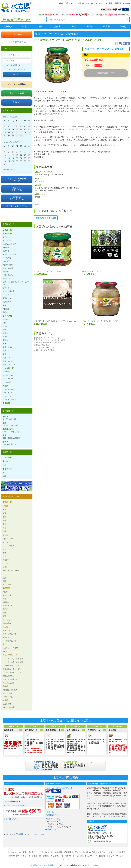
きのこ (5, 609)
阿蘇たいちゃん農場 (10, 648)
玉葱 (4, 599)
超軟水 (10, 418)
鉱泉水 (5, 333)
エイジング (7, 241)
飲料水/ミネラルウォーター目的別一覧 (93, 856)
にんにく (6, 627)
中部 (4, 517)
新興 (4, 581)
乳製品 (5, 686)
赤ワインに (7, 279)
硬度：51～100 (8, 351)
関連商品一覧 (39, 345)
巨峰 (4, 553)
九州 (4, 531)
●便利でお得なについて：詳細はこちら (24, 834)
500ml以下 (50, 347)
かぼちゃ (6, 602)
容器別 (5, 386)
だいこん (6, 620)
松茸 (4, 613)
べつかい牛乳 (8, 697)
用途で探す (38, 340)
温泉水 (5, 337)
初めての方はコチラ (68, 3)
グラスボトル (49, 350)
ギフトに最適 (56, 343)
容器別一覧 (38, 350)
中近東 (5, 461)
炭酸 (4, 323)
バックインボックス (10, 400)
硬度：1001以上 (9, 365)
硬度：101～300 (9, 358)
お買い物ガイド (83, 3)
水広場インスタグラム (17, 206)
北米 (4, 465)
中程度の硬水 (11, 430)
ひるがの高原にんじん (11, 666)
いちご (5, 556)
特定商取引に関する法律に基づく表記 (80, 852)
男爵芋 (5, 592)
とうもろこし (8, 606)
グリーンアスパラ (9, 634)
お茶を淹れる (8, 275)
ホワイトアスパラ (9, 637)
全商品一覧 (7, 230)
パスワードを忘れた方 (17, 69)
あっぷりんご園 (9, 683)
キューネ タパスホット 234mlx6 (48, 271)
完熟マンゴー (8, 539)
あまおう (6, 560)
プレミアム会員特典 (17, 84)
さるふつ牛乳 (8, 693)
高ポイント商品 (17, 93)
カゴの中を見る (17, 42)
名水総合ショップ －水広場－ (44, 865)
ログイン (17, 74)
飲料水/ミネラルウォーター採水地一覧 (59, 856)
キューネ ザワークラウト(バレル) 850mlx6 (100, 321)
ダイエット (7, 237)
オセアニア (7, 469)
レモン (5, 567)
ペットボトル (8, 389)
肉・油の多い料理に (59, 340)
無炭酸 (5, 319)
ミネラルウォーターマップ (17, 180)
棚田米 (5, 651)
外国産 (90, 26)
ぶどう (5, 542)
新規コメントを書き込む (46, 218)
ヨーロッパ (48, 338)
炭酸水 (57, 26)
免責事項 (122, 852)
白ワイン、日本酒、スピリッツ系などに (16, 283)
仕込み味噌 (7, 704)
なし (4, 574)
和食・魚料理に (9, 268)
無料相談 (58, 852)
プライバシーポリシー (107, 852)
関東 (4, 513)
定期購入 (8, 26)
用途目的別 (7, 234)
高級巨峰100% (8, 676)
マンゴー (6, 535)
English (127, 3)
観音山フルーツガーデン (12, 669)
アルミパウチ (8, 396)
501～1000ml (8, 375)
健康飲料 (6, 403)
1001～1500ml (8, 379)
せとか (5, 563)
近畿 (4, 520)
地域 (4, 305)
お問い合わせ (11, 852)
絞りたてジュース (10, 655)
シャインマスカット (10, 546)
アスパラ (6, 630)
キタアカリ (7, 595)
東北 (4, 510)
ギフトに (6, 288)
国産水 (5, 312)
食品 (47, 345)
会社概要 (118, 3)
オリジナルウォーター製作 (102, 3)
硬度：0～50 (7, 347)
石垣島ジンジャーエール (12, 672)
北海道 (5, 506)
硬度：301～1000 (9, 361)
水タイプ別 (7, 316)
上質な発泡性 (8, 265)
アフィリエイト (65, 859)
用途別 (123, 26)
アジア (5, 472)
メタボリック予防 (9, 254)
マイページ (17, 34)
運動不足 (6, 247)
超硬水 (9, 443)
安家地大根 (7, 623)
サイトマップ (116, 856)
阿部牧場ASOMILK (10, 690)
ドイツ (57, 338)
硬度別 (106, 26)
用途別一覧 (38, 343)
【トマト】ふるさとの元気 (13, 662)
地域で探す (38, 338)
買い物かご (33, 852)
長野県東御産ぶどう (91, 271)
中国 (4, 524)
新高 (4, 578)
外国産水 (6, 309)
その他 (47, 343)
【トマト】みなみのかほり (13, 659)
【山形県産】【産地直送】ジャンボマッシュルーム (55, 321)
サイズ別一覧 (39, 347)
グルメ (47, 340)
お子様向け (7, 258)
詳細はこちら (10, 819)
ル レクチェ (7, 585)
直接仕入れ (7, 302)
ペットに (6, 295)
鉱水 (4, 330)
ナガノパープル (9, 549)
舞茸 (4, 616)
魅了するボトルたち (17, 189)
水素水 (5, 340)
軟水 (25, 26)
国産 (74, 26)
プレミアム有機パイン (11, 679)
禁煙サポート (8, 251)
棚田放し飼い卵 (9, 707)
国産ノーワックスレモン (12, 571)
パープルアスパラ (9, 641)
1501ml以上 (7, 382)
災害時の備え (8, 298)
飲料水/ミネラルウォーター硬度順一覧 (25, 856)
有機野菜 (6, 588)
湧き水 (5, 326)
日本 (4, 476)
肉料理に (6, 272)
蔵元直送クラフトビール (17, 198)
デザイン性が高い (9, 291)
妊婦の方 (6, 261)
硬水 (41, 26)
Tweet (36, 205)
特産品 (5, 700)
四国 (4, 528)
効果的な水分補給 (9, 244)
